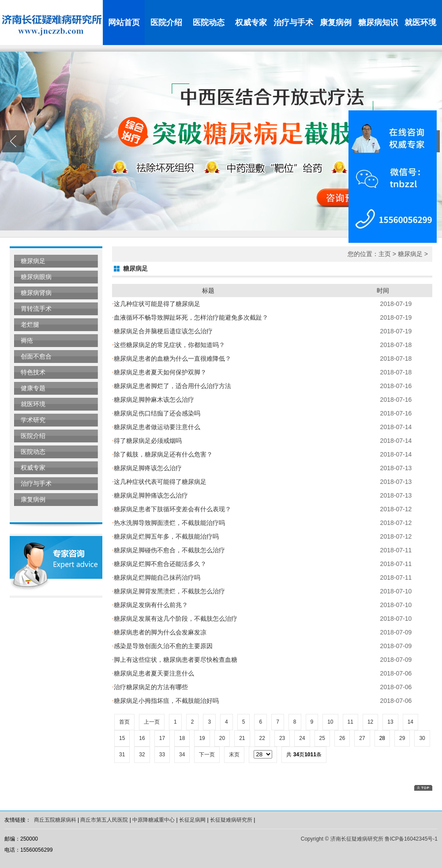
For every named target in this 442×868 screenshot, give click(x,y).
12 (370, 722)
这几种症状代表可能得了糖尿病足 (159, 482)
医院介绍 (166, 23)
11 (350, 722)
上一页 (152, 722)
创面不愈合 (36, 356)
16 (142, 738)
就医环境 (420, 23)
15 (122, 738)
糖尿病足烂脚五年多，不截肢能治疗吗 (165, 536)
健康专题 (33, 388)
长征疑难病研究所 (231, 820)
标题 (208, 291)
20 (222, 738)
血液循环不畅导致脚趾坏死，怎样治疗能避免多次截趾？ (190, 317)
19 (202, 738)
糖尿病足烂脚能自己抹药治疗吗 (156, 577)
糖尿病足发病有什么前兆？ (150, 605)
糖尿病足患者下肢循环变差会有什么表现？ (172, 509)
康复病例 (336, 23)
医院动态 (209, 23)
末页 (234, 755)
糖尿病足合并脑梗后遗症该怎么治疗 (162, 331)
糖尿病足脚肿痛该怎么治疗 (150, 495)
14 (410, 722)
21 (242, 738)
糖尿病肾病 (36, 293)
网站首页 (124, 23)
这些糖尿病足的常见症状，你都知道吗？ (169, 345)
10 (330, 722)
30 (422, 738)
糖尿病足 (33, 261)
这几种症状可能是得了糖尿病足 (156, 304)
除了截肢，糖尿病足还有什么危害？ (162, 454)
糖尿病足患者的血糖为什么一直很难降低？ (172, 359)
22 (262, 738)
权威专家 (251, 23)
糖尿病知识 (378, 23)
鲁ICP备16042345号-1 (411, 839)
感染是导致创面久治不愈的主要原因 (162, 646)
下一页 (207, 755)
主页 (385, 254)
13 (390, 722)
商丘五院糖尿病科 (55, 820)
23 (282, 738)
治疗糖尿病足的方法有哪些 (150, 687)
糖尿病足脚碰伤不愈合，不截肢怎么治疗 (169, 550)
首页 (124, 722)
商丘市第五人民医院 (104, 820)
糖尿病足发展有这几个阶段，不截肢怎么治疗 (175, 619)
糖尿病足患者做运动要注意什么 (156, 427)
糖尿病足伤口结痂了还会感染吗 (156, 413)
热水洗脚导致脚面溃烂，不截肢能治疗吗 (169, 523)
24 (302, 738)
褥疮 (27, 340)
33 (162, 755)
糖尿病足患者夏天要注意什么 (153, 673)
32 (142, 755)
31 (122, 755)
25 (322, 738)
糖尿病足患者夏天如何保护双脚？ (159, 372)
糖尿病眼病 (36, 277)
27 (362, 738)
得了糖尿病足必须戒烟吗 (147, 441)
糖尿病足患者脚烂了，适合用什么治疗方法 (172, 386)
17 (162, 738)
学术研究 (33, 420)
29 (402, 738)
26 (342, 738)
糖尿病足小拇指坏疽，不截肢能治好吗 (165, 701)
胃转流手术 (36, 309)
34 (182, 755)
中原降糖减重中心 (154, 820)
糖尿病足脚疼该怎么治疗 (147, 468)
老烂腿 (30, 325)
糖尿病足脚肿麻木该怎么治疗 (153, 400)
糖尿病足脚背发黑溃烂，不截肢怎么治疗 (169, 591)
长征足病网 (192, 820)
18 (182, 738)
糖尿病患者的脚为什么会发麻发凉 (159, 632)
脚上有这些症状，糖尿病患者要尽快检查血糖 (175, 660)
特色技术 (33, 372)
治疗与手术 (293, 23)
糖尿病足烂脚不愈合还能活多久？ (159, 564)
